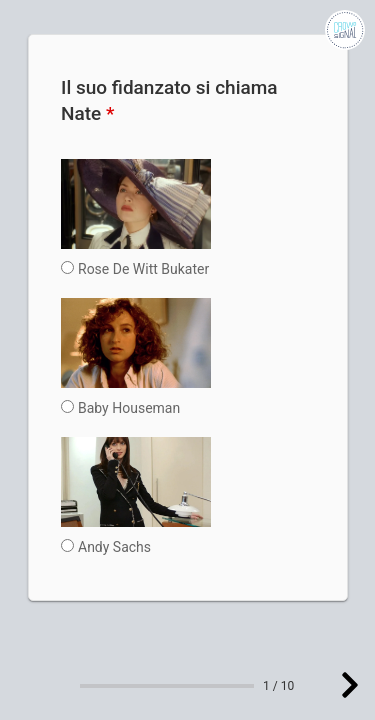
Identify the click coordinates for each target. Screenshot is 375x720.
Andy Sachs (114, 547)
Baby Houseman (129, 408)
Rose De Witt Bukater (143, 269)
